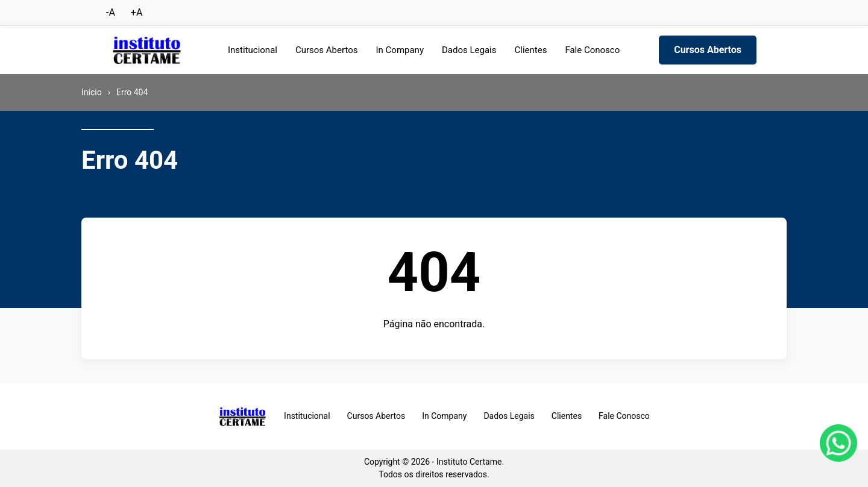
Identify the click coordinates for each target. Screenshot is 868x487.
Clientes (531, 50)
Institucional (253, 50)
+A (137, 12)
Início (92, 92)
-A (111, 12)
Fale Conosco (592, 50)
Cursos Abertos (327, 50)
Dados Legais (469, 50)
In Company (400, 50)
